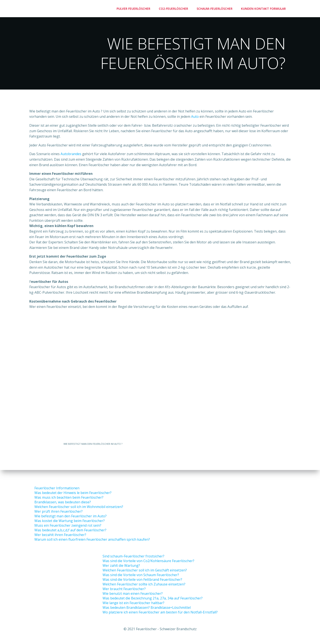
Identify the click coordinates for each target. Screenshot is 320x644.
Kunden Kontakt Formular (264, 9)
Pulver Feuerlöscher (134, 9)
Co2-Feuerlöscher (174, 9)
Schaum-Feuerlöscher (215, 9)
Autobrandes (71, 155)
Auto (195, 118)
